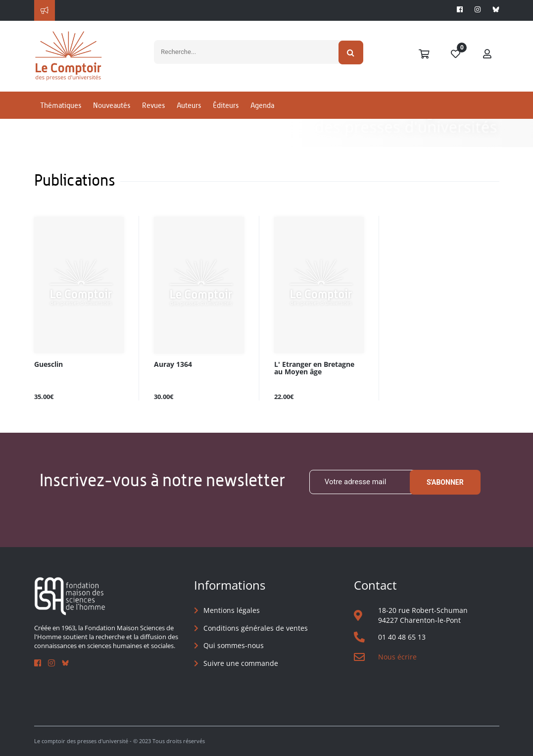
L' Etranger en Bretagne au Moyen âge (314, 368)
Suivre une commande (241, 663)
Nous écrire (397, 657)
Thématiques (61, 106)
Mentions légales (232, 610)
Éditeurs (226, 106)
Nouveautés (112, 106)
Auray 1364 (173, 365)
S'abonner (445, 482)
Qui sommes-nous (234, 645)
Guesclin (48, 365)
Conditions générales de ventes (256, 628)
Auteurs (189, 106)
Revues (153, 106)
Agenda (262, 106)
